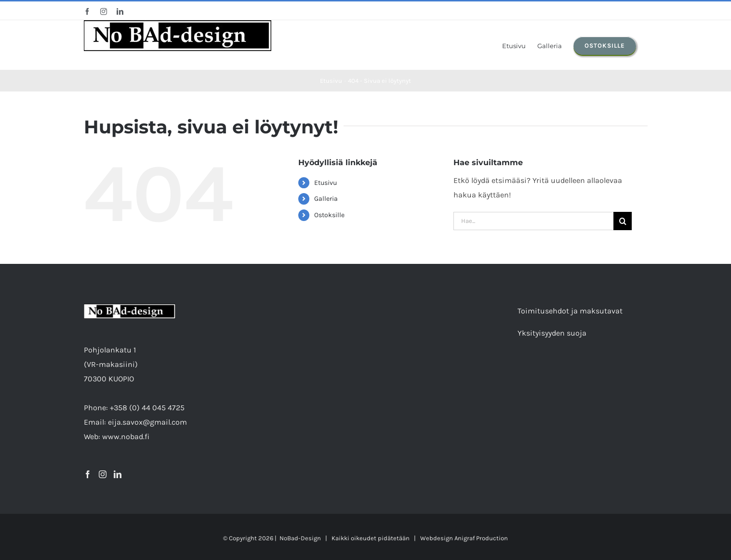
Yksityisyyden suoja (552, 333)
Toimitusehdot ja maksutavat (570, 311)
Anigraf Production (481, 538)
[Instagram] (103, 474)
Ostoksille (329, 215)
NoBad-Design (300, 538)
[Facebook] (88, 474)
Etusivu (326, 183)
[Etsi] (623, 221)
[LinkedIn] (118, 474)
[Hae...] (533, 221)
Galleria (326, 199)
